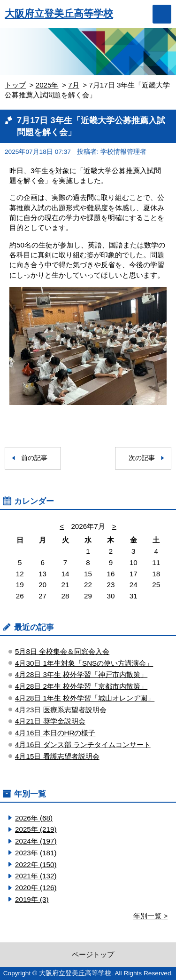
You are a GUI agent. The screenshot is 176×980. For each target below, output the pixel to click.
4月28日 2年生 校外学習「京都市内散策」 (81, 686)
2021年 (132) (36, 876)
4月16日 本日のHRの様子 (55, 733)
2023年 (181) (36, 853)
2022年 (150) (36, 864)
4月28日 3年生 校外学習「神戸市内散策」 (81, 674)
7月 (73, 85)
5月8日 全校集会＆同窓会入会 (62, 651)
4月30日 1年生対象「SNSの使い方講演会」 (84, 663)
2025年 (47, 85)
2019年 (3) (32, 899)
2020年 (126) (36, 888)
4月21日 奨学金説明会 (50, 721)
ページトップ (93, 954)
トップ (15, 85)
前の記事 (34, 458)
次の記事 (142, 458)
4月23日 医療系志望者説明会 (61, 710)
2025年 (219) (36, 829)
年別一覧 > (150, 916)
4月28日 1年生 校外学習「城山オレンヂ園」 (85, 698)
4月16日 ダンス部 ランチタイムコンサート (83, 745)
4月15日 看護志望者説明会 (57, 756)
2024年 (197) (36, 841)
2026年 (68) (34, 818)
